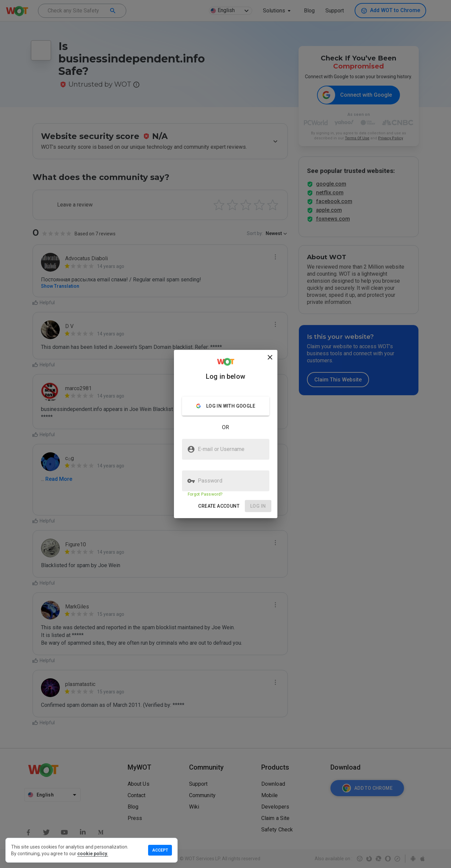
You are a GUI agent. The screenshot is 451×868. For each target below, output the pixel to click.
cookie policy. (93, 854)
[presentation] (225, 434)
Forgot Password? (205, 494)
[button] (219, 506)
